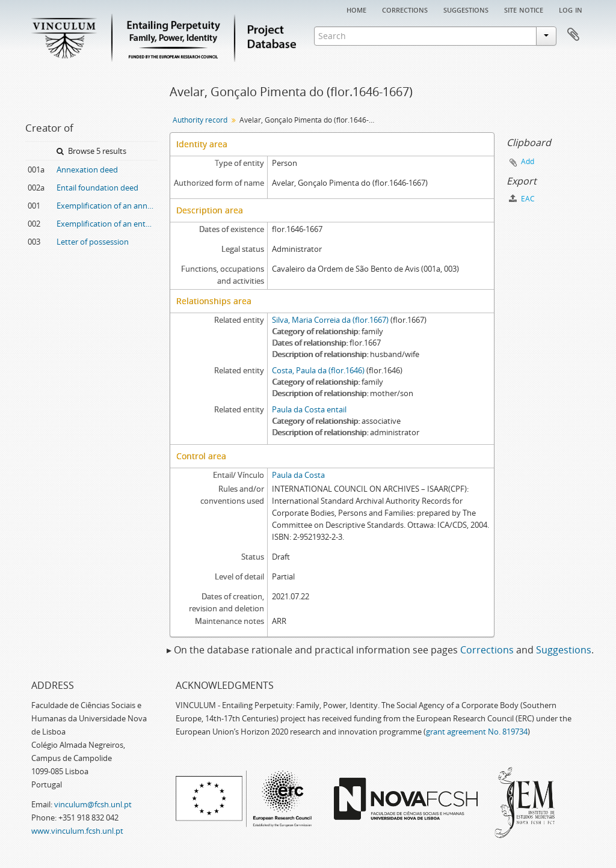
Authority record (200, 120)
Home (356, 9)
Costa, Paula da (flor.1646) (318, 370)
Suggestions (466, 9)
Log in (571, 9)
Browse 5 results (91, 151)
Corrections (405, 9)
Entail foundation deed (97, 188)
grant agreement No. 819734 (477, 732)
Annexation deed (87, 170)
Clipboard (573, 35)
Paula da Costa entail (309, 409)
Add (528, 161)
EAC (522, 199)
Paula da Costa (298, 475)
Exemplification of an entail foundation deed (107, 224)
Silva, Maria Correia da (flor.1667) (330, 320)
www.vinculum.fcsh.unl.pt (77, 831)
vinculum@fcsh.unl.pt (93, 804)
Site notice (524, 9)
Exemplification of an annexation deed (107, 206)
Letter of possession (93, 242)
